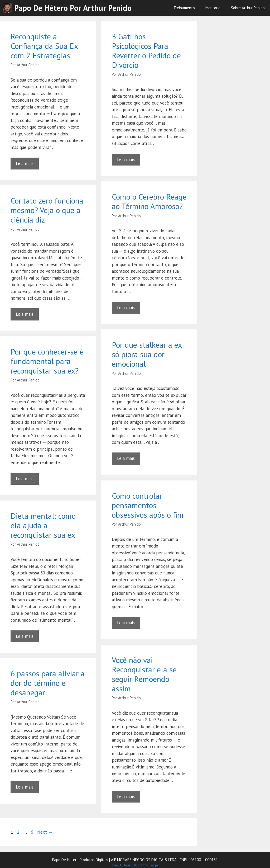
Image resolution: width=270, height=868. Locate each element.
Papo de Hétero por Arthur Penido (73, 8)
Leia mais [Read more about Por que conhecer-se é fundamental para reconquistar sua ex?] (25, 479)
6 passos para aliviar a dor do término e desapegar (48, 683)
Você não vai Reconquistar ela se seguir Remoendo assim (144, 674)
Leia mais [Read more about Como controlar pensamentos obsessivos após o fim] (126, 623)
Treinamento (184, 8)
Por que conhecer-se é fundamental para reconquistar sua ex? (47, 361)
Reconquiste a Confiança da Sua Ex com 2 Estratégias (44, 46)
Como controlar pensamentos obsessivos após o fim (148, 505)
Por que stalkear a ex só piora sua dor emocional (147, 354)
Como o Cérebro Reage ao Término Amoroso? (149, 201)
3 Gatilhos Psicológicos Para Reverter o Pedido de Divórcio (146, 51)
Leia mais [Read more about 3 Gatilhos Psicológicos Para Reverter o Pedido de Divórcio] (126, 159)
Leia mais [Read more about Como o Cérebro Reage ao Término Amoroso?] (126, 308)
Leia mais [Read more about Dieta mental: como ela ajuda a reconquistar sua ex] (25, 636)
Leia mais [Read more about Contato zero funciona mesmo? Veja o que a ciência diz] (25, 314)
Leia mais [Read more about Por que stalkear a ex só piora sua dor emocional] (126, 458)
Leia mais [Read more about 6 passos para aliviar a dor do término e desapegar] (25, 787)
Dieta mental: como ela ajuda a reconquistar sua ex (43, 525)
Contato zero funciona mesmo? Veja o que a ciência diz (47, 210)
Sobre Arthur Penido (248, 8)
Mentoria (213, 8)
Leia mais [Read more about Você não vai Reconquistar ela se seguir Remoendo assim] (126, 796)
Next (45, 832)
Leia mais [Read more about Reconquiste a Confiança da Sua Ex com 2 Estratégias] (25, 163)
